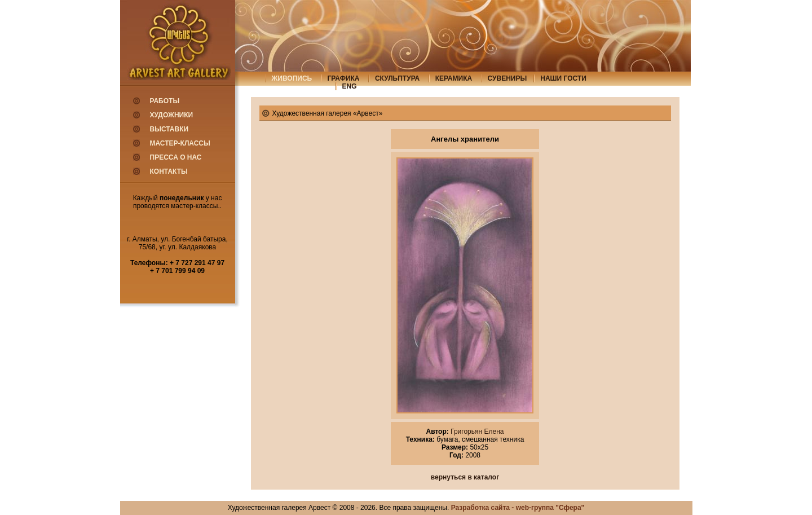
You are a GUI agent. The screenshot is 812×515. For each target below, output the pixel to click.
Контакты (169, 171)
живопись (292, 78)
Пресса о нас (176, 157)
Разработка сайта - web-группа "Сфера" (518, 508)
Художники (172, 115)
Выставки (169, 129)
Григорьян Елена (476, 432)
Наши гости (563, 78)
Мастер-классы (180, 143)
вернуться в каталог (465, 477)
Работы (165, 101)
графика (344, 78)
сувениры (507, 78)
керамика (454, 78)
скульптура (397, 78)
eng (350, 86)
